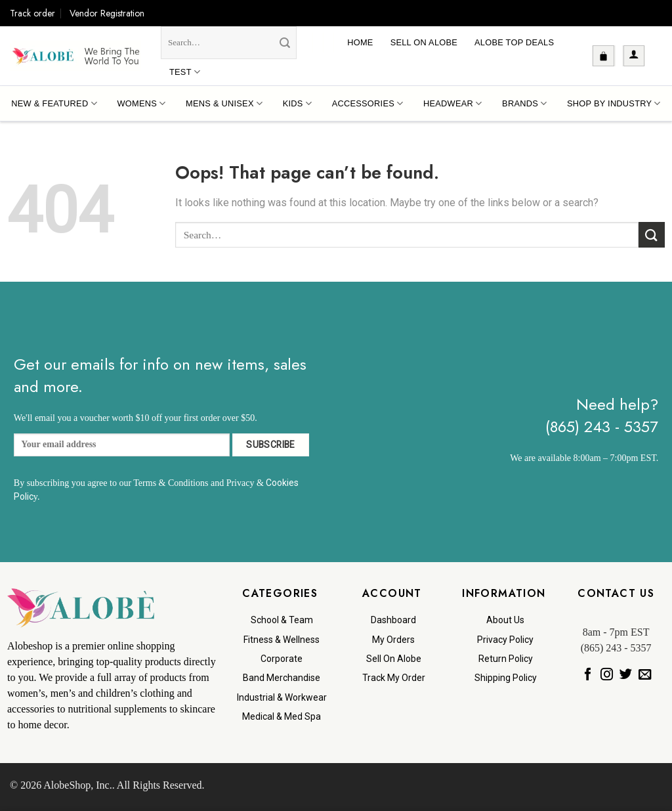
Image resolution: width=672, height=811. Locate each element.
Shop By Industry (614, 103)
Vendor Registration (107, 13)
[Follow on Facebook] (587, 674)
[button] (603, 56)
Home (360, 42)
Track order (32, 13)
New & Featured (54, 103)
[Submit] (285, 43)
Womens (141, 103)
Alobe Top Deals (514, 42)
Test (185, 72)
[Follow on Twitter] (625, 674)
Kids (297, 103)
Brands (524, 103)
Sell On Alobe (424, 42)
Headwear (452, 103)
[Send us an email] (645, 674)
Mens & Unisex (224, 103)
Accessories (368, 103)
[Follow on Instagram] (606, 674)
